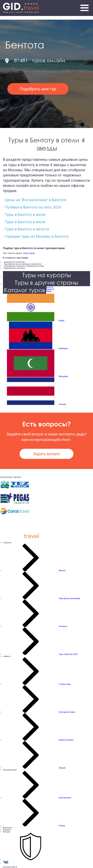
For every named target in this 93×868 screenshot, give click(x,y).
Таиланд (62, 404)
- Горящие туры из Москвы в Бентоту (36, 236)
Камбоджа (63, 348)
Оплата (62, 826)
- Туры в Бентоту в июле (24, 222)
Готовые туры (65, 684)
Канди (49, 291)
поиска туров (28, 253)
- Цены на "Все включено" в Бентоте (35, 200)
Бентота (50, 287)
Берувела (50, 289)
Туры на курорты (46, 275)
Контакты (63, 626)
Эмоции (62, 768)
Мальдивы (63, 376)
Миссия (62, 571)
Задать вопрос (46, 454)
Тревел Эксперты (66, 740)
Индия (61, 321)
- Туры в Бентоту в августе (26, 229)
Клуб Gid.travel (65, 798)
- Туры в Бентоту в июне (24, 215)
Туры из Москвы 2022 (68, 654)
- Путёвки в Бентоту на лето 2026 (32, 207)
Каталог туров (25, 290)
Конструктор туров (67, 712)
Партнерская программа (69, 598)
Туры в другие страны (46, 282)
